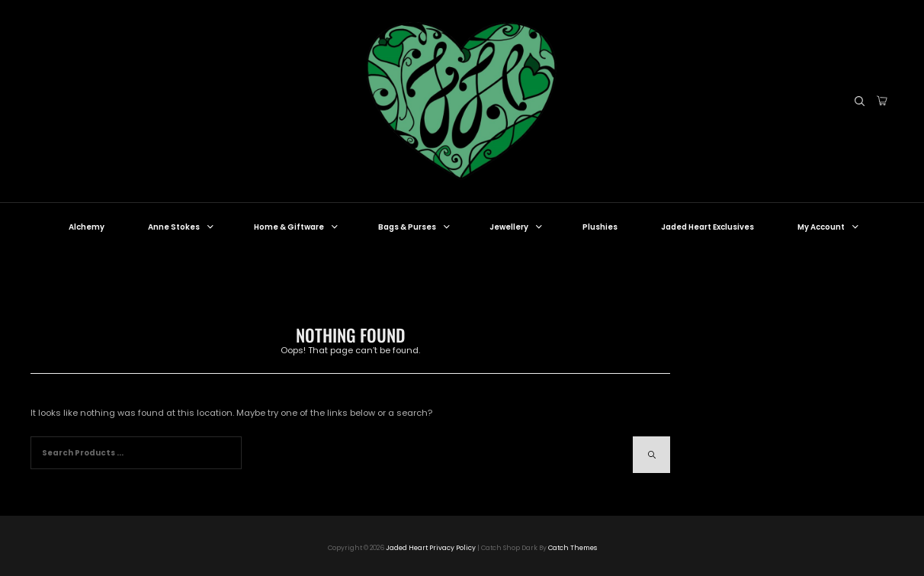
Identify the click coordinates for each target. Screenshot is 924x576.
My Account (829, 227)
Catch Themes (573, 548)
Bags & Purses (415, 227)
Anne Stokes (182, 227)
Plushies (600, 227)
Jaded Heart (407, 548)
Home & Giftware (297, 227)
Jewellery (517, 227)
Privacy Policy (452, 548)
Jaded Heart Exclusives (707, 227)
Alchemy (87, 227)
